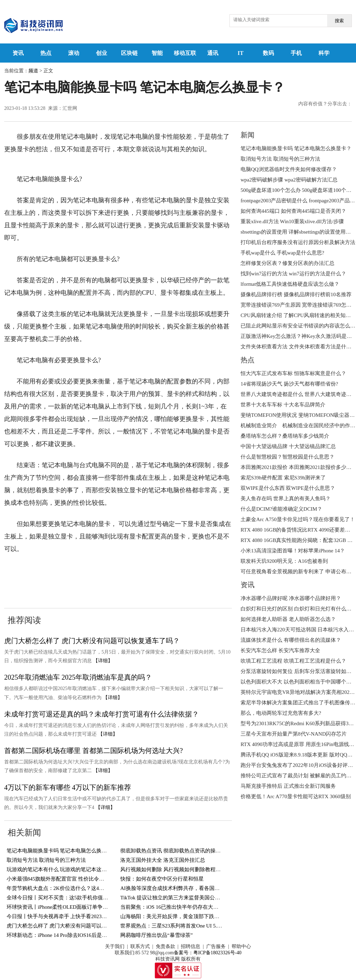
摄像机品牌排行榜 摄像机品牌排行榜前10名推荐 (296, 294)
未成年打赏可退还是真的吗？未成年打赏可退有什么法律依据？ (102, 714)
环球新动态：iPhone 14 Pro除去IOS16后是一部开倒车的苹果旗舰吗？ (86, 935)
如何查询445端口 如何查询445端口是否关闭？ (293, 211)
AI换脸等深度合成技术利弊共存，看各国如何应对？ (180, 888)
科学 (324, 53)
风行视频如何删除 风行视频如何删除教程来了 (173, 869)
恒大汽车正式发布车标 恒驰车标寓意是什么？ (293, 373)
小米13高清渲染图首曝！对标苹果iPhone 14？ (293, 551)
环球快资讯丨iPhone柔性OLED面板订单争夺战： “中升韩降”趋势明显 (86, 907)
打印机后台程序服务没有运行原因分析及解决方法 (298, 242)
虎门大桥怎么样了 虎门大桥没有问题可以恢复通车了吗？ (92, 641)
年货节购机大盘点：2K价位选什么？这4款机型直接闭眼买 (74, 888)
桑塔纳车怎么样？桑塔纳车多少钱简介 (285, 436)
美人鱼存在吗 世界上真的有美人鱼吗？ (286, 499)
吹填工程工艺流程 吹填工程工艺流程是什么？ (293, 661)
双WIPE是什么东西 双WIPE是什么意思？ (288, 488)
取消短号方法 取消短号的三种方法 (46, 860)
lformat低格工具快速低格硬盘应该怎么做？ (290, 284)
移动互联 (185, 53)
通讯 (213, 53)
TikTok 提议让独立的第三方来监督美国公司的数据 (178, 898)
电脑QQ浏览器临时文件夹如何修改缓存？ (289, 169)
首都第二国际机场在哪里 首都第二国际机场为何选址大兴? (94, 751)
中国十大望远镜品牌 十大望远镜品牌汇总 (288, 446)
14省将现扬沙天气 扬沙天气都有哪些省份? (289, 384)
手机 (296, 53)
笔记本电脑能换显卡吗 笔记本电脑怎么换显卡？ (62, 851)
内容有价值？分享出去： (325, 104)
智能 (157, 53)
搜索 (339, 21)
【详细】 (103, 661)
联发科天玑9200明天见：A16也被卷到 (284, 561)
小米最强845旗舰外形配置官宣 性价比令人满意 (61, 879)
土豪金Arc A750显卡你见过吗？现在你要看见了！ (298, 519)
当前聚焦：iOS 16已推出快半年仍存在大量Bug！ (176, 907)
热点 (46, 53)
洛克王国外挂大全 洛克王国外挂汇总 (163, 860)
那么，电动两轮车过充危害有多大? (281, 713)
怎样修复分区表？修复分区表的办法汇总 (288, 263)
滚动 (74, 53)
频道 (33, 71)
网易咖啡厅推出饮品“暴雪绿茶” (156, 935)
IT (241, 53)
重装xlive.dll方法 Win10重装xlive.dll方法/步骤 (292, 221)
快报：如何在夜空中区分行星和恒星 (162, 879)
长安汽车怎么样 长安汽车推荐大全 (280, 650)
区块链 (129, 53)
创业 (102, 53)
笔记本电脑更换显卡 (72, 570)
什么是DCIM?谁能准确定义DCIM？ (281, 509)
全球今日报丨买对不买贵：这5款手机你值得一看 (63, 898)
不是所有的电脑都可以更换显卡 (145, 570)
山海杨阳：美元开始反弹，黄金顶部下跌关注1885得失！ (185, 916)
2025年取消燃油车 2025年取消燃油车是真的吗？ (78, 677)
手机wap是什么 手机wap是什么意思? (282, 253)
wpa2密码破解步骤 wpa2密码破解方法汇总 (289, 180)
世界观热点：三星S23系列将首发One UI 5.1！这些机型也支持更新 (196, 926)
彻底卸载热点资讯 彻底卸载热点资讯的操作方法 (176, 851)
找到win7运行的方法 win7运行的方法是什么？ (293, 274)
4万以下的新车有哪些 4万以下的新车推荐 (68, 787)
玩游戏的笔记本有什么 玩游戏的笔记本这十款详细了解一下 (75, 869)
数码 (268, 53)
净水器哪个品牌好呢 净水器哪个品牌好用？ (291, 598)
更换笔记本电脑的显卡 (62, 583)
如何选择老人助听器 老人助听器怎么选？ (288, 619)
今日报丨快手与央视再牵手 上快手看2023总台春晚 (65, 916)
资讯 (18, 53)
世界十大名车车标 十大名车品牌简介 (283, 405)
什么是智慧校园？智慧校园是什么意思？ (288, 457)
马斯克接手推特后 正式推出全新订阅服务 (288, 786)
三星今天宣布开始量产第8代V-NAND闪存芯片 (294, 734)
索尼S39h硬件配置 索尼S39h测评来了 (283, 478)
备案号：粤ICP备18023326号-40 (208, 953)
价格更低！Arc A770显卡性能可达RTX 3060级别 (296, 796)
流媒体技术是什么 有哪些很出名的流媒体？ (291, 640)
